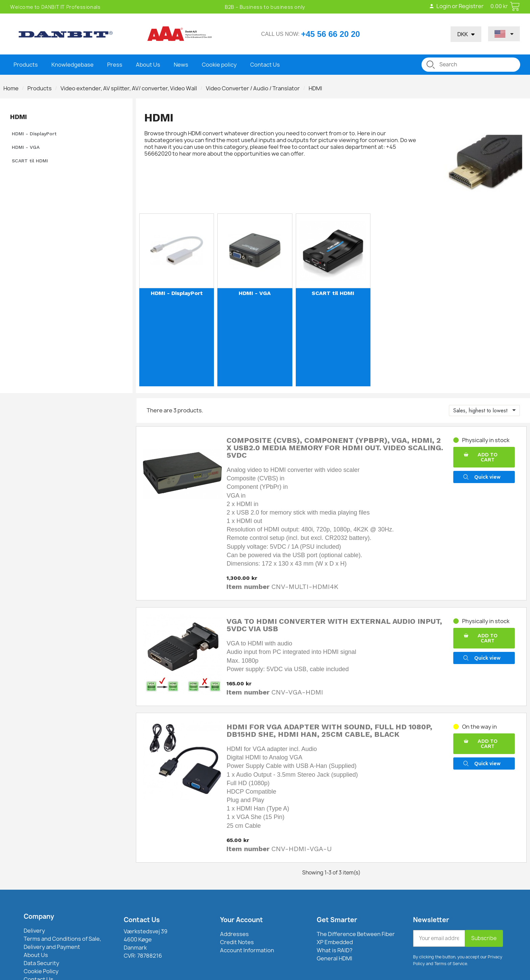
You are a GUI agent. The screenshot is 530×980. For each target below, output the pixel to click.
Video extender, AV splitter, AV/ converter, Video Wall (129, 88)
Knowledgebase (73, 65)
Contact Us (265, 65)
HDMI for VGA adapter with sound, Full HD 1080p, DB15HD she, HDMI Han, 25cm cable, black (329, 731)
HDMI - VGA (26, 147)
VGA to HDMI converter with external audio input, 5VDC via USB (334, 625)
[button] (484, 457)
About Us (148, 65)
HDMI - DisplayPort (34, 134)
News (181, 65)
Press (115, 65)
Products (26, 65)
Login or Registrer (456, 6)
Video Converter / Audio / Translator (253, 88)
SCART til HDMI (30, 161)
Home (11, 88)
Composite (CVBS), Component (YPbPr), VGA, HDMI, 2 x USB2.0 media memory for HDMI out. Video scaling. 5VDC (335, 448)
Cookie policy (219, 65)
